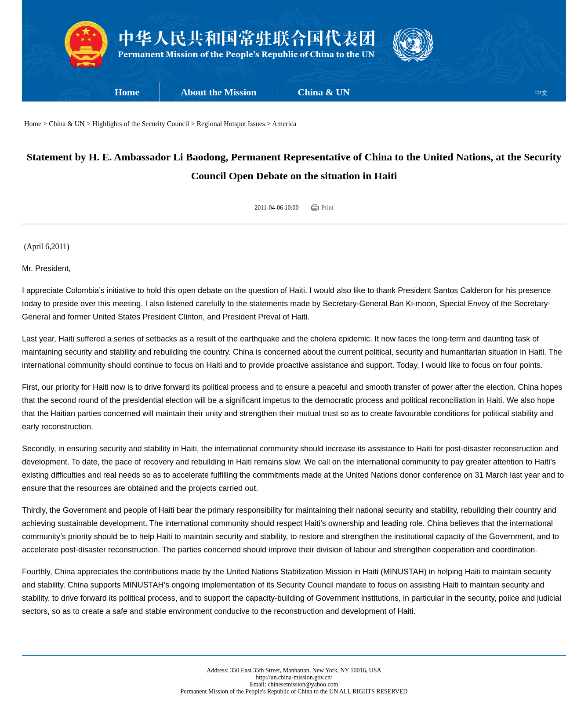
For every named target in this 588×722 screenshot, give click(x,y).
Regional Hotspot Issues (231, 124)
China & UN (324, 92)
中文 (541, 93)
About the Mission (218, 92)
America (284, 124)
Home (127, 92)
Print (327, 208)
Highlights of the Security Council (141, 124)
